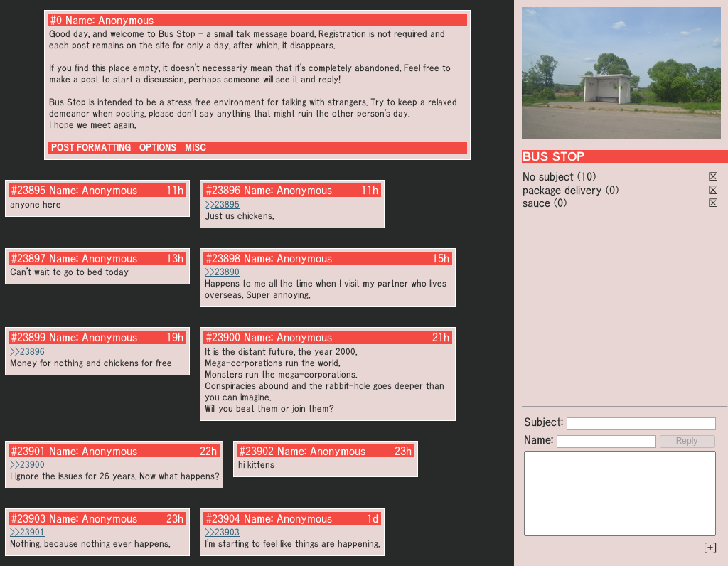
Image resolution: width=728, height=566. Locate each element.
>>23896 (27, 352)
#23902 (257, 451)
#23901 (28, 451)
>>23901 (27, 532)
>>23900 (27, 465)
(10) (587, 176)
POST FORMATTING (91, 148)
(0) (612, 190)
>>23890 (222, 272)
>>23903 (222, 532)
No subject (550, 176)
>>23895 (222, 204)
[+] (710, 548)
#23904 (223, 518)
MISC (196, 148)
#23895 (28, 190)
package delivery (562, 190)
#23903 (28, 518)
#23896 (223, 190)
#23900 (223, 337)
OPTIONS (158, 148)
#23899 (28, 337)
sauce (536, 203)
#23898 (223, 258)
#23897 (28, 258)
